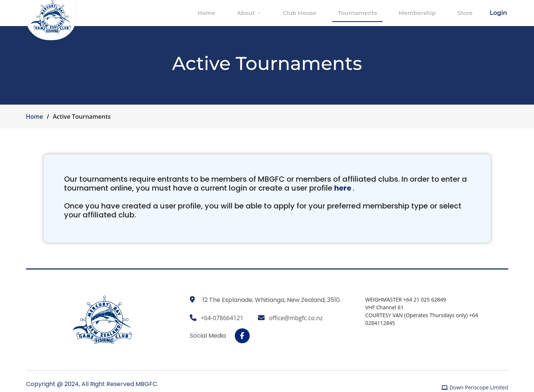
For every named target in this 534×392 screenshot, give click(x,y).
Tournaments (376, 13)
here (377, 194)
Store (469, 13)
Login (498, 13)
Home (248, 13)
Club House (325, 13)
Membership (429, 13)
